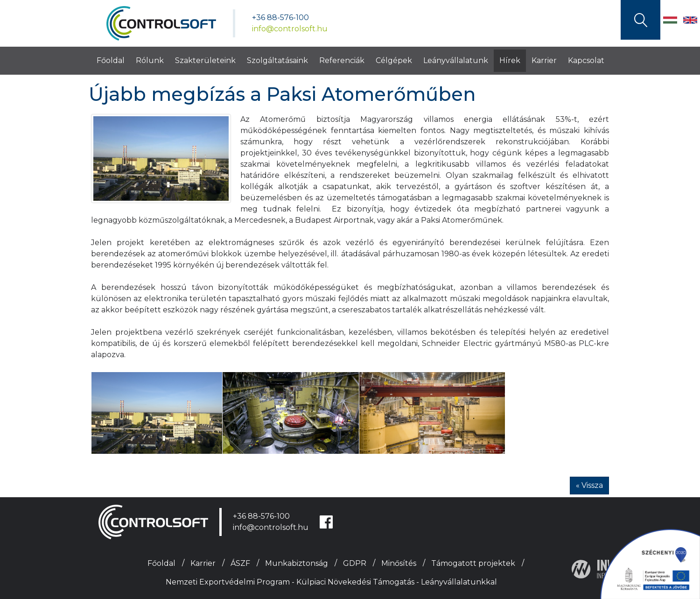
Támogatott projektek (473, 563)
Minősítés (399, 563)
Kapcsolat (586, 60)
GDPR (355, 563)
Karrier (544, 60)
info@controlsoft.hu (290, 29)
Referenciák (342, 60)
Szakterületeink (205, 60)
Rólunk (150, 60)
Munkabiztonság (297, 563)
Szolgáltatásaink (277, 60)
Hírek (510, 60)
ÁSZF (240, 563)
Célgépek (394, 60)
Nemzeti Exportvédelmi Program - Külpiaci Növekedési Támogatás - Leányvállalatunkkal (331, 582)
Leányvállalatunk (456, 60)
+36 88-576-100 (280, 18)
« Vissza (589, 485)
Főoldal (111, 60)
